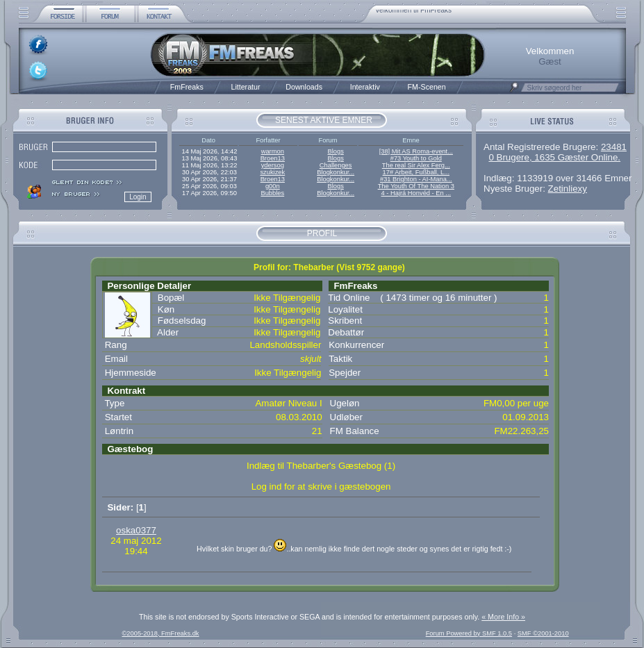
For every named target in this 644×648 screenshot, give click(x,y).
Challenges (336, 165)
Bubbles (272, 193)
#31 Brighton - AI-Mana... (416, 179)
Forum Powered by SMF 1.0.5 (469, 633)
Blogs (335, 151)
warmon (273, 151)
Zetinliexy (568, 189)
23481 (614, 147)
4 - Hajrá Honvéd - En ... (416, 193)
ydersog (273, 165)
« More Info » (503, 617)
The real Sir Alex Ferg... (416, 165)
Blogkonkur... (336, 172)
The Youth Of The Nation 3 (416, 186)
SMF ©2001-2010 (543, 633)
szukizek (272, 172)
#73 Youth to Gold (416, 158)
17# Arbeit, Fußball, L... (416, 172)
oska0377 (136, 530)
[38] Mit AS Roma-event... (416, 151)
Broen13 (273, 158)
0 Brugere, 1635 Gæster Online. (554, 157)
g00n (273, 186)
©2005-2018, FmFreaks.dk (160, 633)
